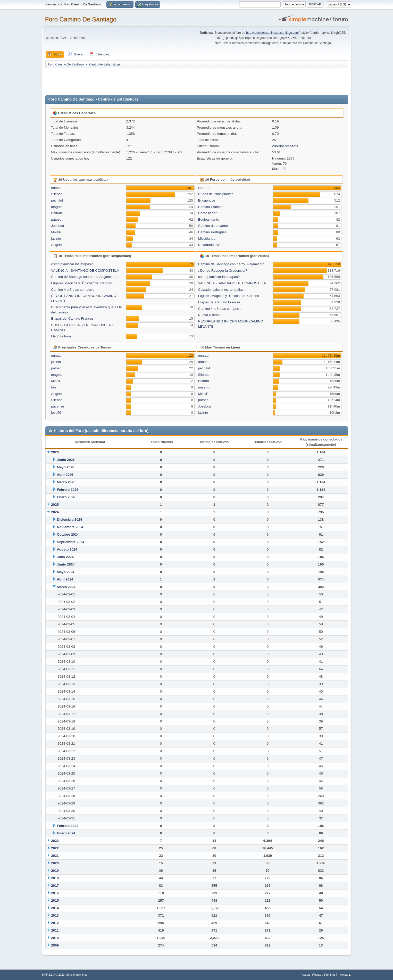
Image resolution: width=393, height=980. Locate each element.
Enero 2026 (66, 497)
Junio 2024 (66, 564)
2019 (55, 871)
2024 (55, 512)
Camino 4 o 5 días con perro (73, 290)
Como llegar (207, 213)
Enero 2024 (66, 833)
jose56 (56, 413)
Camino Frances (211, 207)
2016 (55, 893)
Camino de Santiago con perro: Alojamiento (84, 277)
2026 (55, 452)
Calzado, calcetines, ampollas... (222, 290)
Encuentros (207, 200)
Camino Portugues (212, 232)
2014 (55, 908)
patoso (56, 219)
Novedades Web (211, 245)
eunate (56, 188)
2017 (55, 886)
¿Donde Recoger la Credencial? (223, 271)
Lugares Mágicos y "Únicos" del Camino (82, 283)
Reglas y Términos (324, 975)
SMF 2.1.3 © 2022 (53, 975)
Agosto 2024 (67, 549)
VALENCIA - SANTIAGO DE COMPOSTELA (85, 271)
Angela (56, 245)
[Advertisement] (136, 80)
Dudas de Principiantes (216, 194)
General (204, 188)
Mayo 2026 (66, 467)
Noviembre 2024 (70, 527)
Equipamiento (209, 219)
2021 (55, 856)
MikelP (56, 232)
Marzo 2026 (66, 482)
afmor (203, 362)
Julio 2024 (65, 557)
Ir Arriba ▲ (344, 975)
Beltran (56, 213)
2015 (55, 900)
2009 (55, 945)
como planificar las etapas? (72, 264)
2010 (55, 938)
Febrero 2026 (68, 490)
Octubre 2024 (68, 534)
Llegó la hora (61, 336)
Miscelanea (207, 239)
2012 (55, 923)
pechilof (57, 200)
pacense (57, 406)
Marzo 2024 (66, 587)
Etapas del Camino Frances (72, 318)
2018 (55, 878)
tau (53, 387)
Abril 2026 (65, 475)
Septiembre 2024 (71, 542)
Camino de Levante (213, 226)
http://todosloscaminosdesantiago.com (272, 33)
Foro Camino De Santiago (81, 19)
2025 (55, 505)
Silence (57, 194)
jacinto (56, 239)
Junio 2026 (66, 460)
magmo (57, 207)
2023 (55, 841)
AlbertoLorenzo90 (286, 146)
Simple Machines (77, 975)
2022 (55, 848)
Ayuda (306, 975)
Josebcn (57, 226)
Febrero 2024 (68, 826)
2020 (55, 863)
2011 (55, 930)
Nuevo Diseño (209, 315)
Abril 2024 (65, 579)
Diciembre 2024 (70, 520)
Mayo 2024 (66, 572)
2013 (55, 915)
